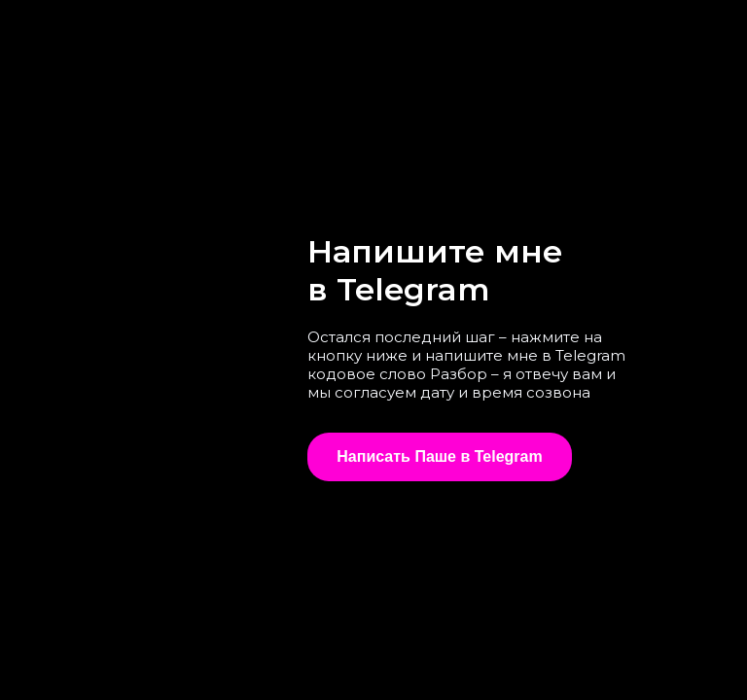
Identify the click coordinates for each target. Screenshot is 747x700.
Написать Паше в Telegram (439, 456)
